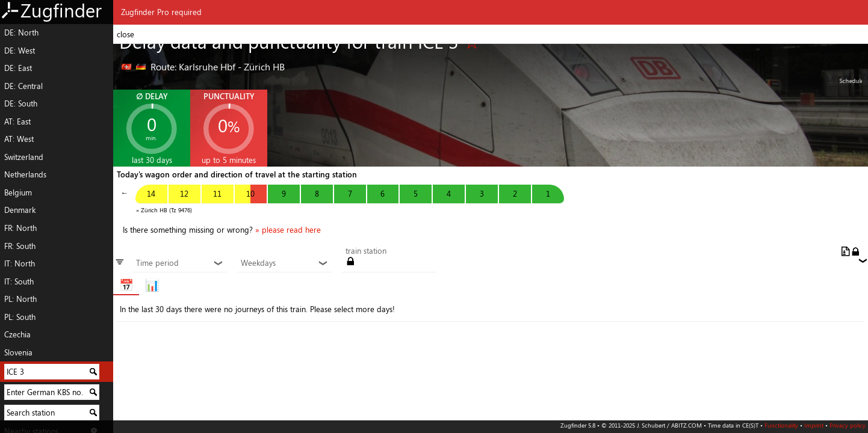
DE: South (21, 103)
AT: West (19, 139)
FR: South (20, 246)
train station (366, 251)
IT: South (19, 281)
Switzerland (24, 157)
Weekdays (284, 263)
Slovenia (18, 352)
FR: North (20, 228)
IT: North (20, 263)
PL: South (20, 317)
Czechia (17, 334)
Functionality (781, 425)
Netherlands (25, 174)
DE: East (18, 68)
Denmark (20, 210)
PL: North (20, 299)
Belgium (18, 192)
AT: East (17, 121)
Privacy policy (848, 425)
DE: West (20, 51)
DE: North (21, 32)
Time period (179, 263)
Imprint (814, 425)
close (126, 34)
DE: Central (23, 86)
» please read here (288, 230)
